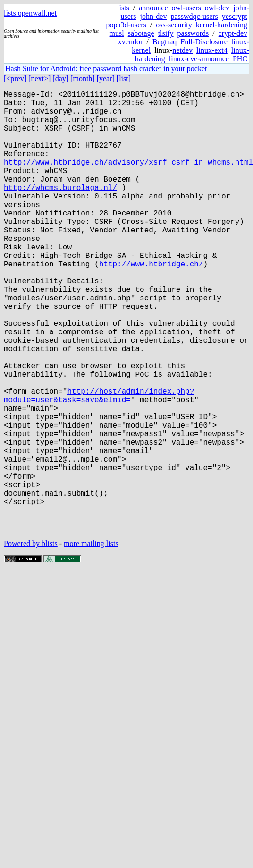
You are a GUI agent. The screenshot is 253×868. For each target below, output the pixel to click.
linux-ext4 (212, 50)
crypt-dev (233, 33)
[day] (60, 79)
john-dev (154, 16)
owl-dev (217, 8)
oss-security (174, 25)
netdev (182, 50)
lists (123, 8)
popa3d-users (126, 25)
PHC (240, 59)
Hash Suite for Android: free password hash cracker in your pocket (106, 69)
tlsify (166, 33)
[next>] (39, 79)
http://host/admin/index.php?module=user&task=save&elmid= (99, 464)
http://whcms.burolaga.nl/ (60, 210)
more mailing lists (91, 641)
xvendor (130, 42)
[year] (106, 79)
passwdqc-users (194, 16)
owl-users (186, 8)
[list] (124, 79)
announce (153, 8)
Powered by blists (31, 641)
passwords (193, 33)
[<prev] (15, 79)
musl (117, 33)
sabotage (141, 33)
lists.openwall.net (30, 13)
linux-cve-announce (199, 59)
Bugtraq (165, 42)
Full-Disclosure (204, 42)
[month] (83, 79)
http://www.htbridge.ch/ (151, 303)
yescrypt (235, 16)
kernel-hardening (222, 25)
